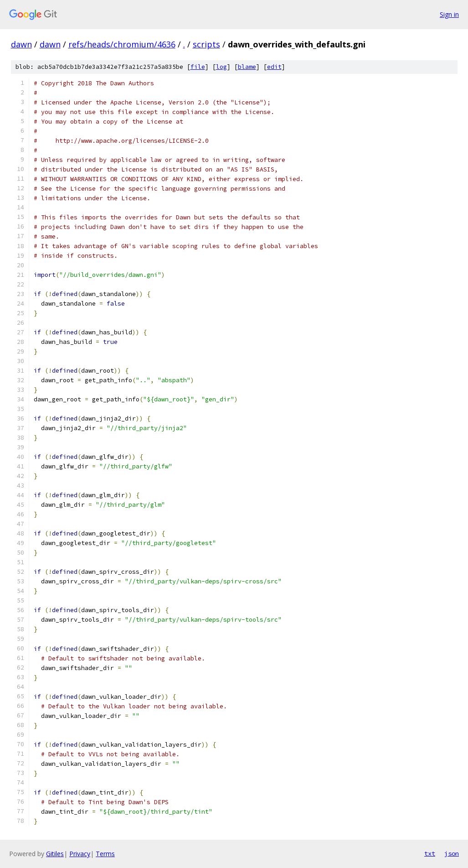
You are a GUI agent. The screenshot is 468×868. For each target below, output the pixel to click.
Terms (105, 854)
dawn (21, 44)
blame (247, 67)
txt (430, 853)
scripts (206, 44)
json (452, 853)
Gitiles (55, 854)
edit (274, 67)
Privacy (80, 854)
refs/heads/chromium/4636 (122, 44)
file (198, 67)
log (221, 67)
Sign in (449, 14)
